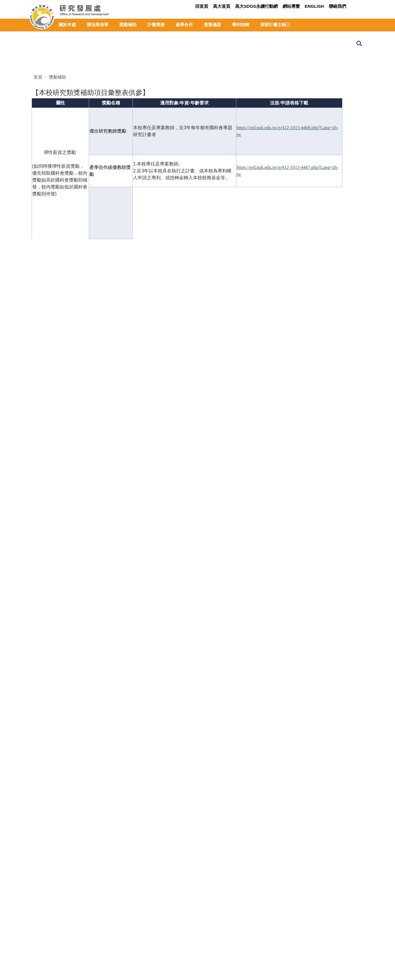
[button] (34, 47)
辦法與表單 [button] (98, 25)
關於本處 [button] (67, 25)
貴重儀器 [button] (212, 25)
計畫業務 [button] (156, 25)
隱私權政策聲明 (44, 951)
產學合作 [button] (184, 25)
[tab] (345, 161)
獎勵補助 (128, 25)
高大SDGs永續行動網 (256, 6)
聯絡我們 (338, 6)
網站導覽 (291, 6)
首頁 (38, 196)
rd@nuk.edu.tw (65, 940)
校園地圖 (154, 917)
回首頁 (202, 6)
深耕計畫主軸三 (275, 25)
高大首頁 (222, 6)
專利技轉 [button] (241, 25)
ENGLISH (314, 6)
